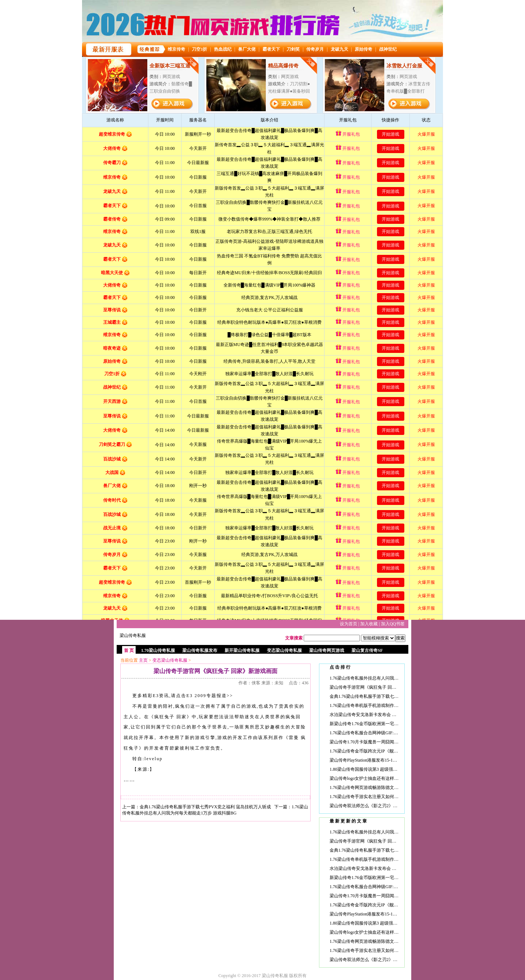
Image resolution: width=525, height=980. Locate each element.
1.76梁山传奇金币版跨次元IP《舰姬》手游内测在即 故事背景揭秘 (393, 751)
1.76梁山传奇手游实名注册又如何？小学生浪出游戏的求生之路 (390, 797)
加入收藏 (369, 624)
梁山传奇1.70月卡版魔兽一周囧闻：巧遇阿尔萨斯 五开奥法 (386, 742)
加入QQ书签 (393, 624)
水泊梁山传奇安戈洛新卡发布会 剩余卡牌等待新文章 (380, 715)
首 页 (129, 650)
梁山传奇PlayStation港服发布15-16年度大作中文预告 (380, 760)
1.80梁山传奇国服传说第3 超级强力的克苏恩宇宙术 (379, 769)
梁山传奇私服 (133, 635)
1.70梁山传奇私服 (158, 650)
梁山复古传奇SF (367, 650)
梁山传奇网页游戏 (327, 650)
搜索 (400, 638)
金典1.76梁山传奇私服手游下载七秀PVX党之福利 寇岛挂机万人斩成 (205, 807)
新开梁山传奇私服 (242, 650)
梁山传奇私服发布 (200, 650)
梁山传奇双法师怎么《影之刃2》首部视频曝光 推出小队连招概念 (392, 806)
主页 (143, 660)
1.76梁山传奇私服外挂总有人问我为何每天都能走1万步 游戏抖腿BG (395, 678)
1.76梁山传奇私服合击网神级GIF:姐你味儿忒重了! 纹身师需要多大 (394, 733)
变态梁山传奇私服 (284, 650)
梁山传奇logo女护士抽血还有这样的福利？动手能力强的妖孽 (388, 778)
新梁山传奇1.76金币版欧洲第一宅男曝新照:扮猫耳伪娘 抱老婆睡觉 (394, 724)
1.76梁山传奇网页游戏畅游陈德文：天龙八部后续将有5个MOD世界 (394, 787)
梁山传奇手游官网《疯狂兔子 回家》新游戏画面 (376, 687)
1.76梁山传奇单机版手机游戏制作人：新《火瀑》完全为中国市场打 (395, 705)
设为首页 (349, 624)
